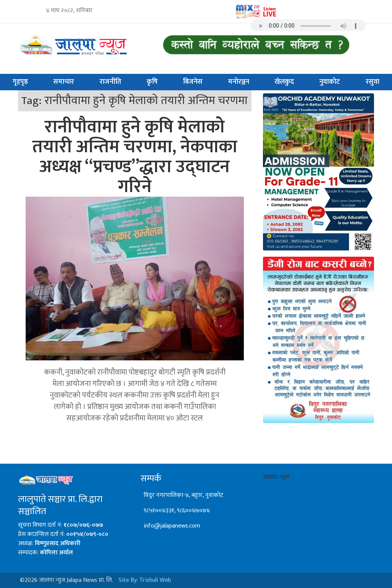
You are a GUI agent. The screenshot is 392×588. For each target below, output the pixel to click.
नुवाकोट (330, 82)
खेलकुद (284, 82)
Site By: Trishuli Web (145, 580)
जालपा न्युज (276, 477)
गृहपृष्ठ (20, 82)
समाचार (64, 82)
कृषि (152, 82)
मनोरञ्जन (239, 82)
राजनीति (110, 82)
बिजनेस (193, 82)
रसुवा (372, 82)
